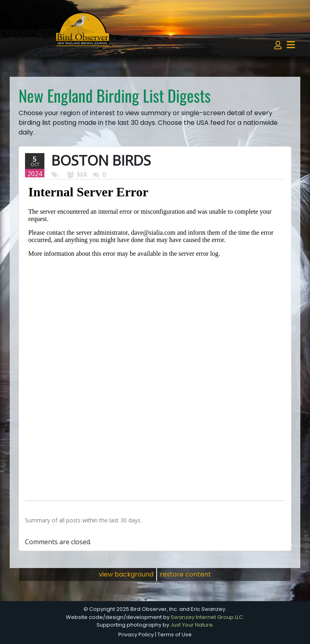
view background (126, 574)
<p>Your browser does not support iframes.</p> (155, 337)
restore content (185, 574)
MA (82, 175)
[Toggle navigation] (291, 45)
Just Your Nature (192, 625)
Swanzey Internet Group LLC (207, 617)
